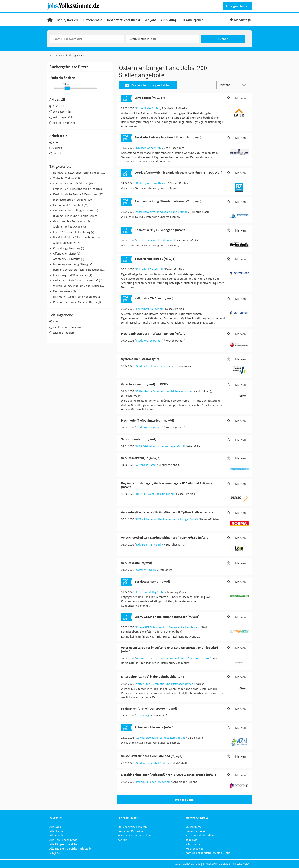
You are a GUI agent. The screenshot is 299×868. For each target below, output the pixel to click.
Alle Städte (56, 831)
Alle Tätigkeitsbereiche (63, 844)
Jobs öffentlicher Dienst (123, 20)
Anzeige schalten (237, 6)
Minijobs (150, 20)
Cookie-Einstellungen (234, 864)
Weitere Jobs (184, 800)
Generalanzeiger (196, 831)
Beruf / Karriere (68, 20)
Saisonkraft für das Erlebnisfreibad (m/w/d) (152, 756)
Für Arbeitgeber (192, 20)
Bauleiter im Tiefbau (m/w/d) (155, 259)
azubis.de (191, 840)
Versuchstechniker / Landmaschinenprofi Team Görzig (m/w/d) (165, 537)
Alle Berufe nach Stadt (63, 840)
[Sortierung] (229, 85)
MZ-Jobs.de (193, 844)
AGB (178, 864)
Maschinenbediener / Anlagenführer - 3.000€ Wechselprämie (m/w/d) (169, 775)
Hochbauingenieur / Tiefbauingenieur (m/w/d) (154, 333)
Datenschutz (191, 864)
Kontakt (123, 840)
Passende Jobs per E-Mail (148, 85)
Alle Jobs (55, 827)
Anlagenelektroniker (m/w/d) (155, 727)
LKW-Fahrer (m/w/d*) (150, 98)
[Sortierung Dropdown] (245, 85)
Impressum (210, 864)
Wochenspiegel (195, 849)
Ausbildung (168, 20)
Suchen (223, 39)
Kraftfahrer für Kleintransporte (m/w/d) (149, 708)
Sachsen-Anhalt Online (200, 835)
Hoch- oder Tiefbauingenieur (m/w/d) (148, 420)
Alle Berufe (56, 835)
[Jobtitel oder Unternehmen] (87, 39)
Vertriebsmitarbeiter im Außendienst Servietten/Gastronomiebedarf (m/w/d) (170, 649)
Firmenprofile (93, 20)
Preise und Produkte (130, 831)
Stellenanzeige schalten (132, 827)
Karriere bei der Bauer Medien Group (208, 853)
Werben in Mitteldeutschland (135, 835)
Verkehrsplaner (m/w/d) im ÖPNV (145, 384)
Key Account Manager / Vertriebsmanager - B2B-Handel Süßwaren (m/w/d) (168, 485)
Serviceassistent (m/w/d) (152, 581)
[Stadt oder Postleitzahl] (163, 39)
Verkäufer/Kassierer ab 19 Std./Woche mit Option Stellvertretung (167, 512)
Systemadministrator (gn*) (140, 359)
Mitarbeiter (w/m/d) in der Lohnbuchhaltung (153, 676)
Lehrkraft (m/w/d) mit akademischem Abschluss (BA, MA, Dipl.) (178, 172)
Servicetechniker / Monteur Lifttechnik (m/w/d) (168, 137)
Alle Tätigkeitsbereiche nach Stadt (70, 849)
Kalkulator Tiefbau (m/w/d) (154, 298)
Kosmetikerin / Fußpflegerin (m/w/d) (161, 230)
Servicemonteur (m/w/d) (139, 439)
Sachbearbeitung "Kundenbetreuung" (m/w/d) (168, 201)
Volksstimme (194, 827)
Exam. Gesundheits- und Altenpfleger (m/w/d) (167, 617)
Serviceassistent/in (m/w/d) (141, 458)
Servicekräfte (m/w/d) (137, 563)
